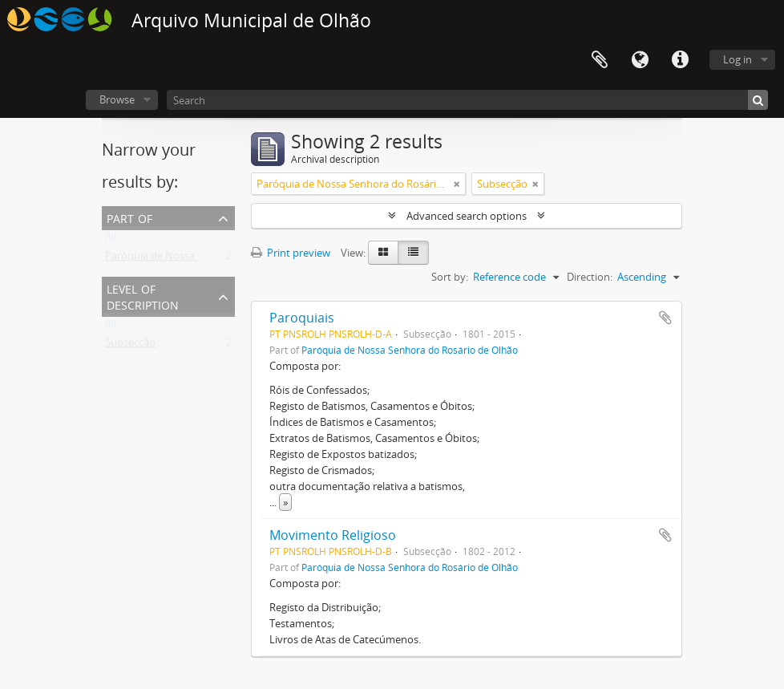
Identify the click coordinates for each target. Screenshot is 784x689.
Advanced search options (467, 216)
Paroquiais (302, 318)
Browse (117, 99)
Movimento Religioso (333, 535)
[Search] (467, 100)
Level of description (143, 296)
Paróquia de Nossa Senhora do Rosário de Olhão (221, 259)
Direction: (590, 277)
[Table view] (413, 253)
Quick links (680, 60)
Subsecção (130, 346)
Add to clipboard (665, 318)
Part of (129, 217)
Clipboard (600, 60)
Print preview (291, 253)
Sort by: (450, 277)
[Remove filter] (457, 184)
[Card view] (383, 253)
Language (640, 60)
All (111, 240)
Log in (738, 59)
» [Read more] (285, 502)
